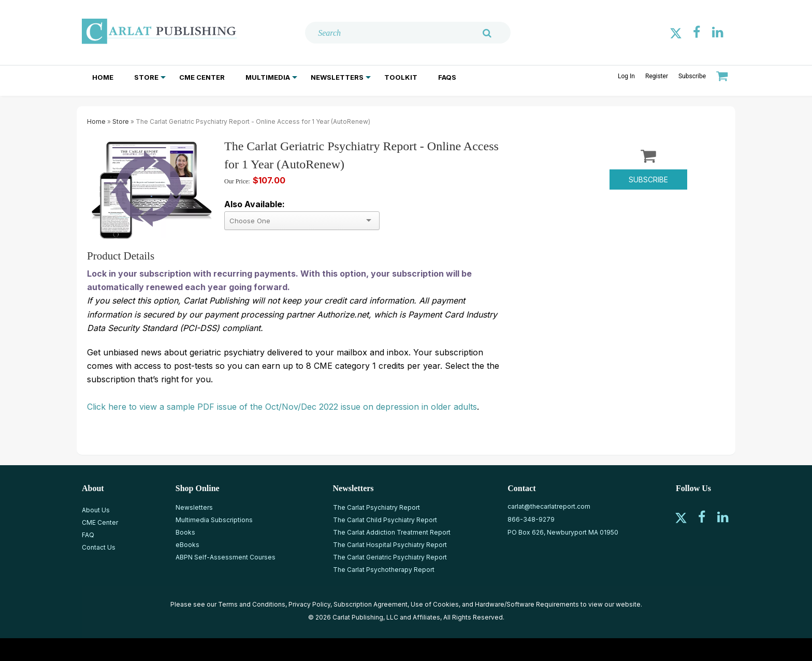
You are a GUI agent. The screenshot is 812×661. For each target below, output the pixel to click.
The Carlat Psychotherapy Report (384, 570)
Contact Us (99, 547)
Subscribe (692, 76)
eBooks (187, 545)
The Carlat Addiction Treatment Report (392, 532)
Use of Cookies (435, 604)
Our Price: (237, 181)
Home (103, 77)
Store (146, 77)
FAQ (88, 535)
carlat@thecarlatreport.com (549, 506)
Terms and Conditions (252, 604)
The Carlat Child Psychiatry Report (385, 520)
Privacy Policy (309, 604)
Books (185, 532)
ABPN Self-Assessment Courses (226, 557)
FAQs (447, 77)
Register (657, 76)
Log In (626, 76)
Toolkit (401, 77)
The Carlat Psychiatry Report (376, 507)
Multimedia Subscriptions (214, 520)
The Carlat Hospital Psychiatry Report (390, 545)
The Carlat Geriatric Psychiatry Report (390, 557)
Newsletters (337, 77)
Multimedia (268, 77)
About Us (96, 510)
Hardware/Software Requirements (527, 604)
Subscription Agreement (371, 604)
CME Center (202, 77)
